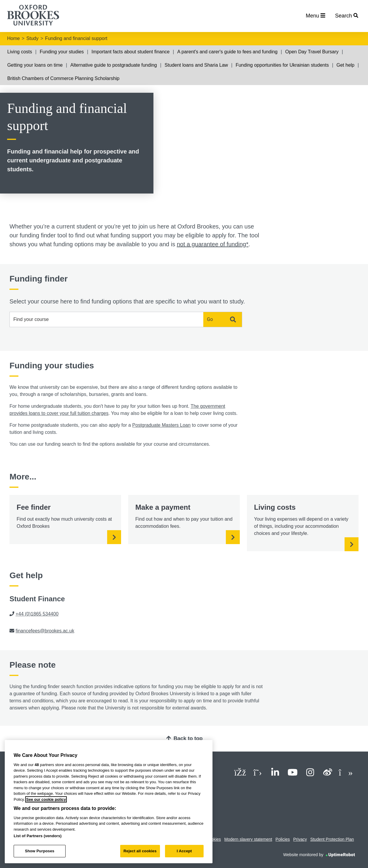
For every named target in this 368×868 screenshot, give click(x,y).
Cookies (214, 839)
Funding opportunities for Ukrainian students (282, 65)
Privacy (300, 839)
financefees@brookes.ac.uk (45, 631)
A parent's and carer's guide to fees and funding (227, 52)
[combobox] (107, 319)
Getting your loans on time (35, 65)
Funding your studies (62, 52)
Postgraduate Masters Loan (162, 425)
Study (32, 38)
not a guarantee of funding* (213, 244)
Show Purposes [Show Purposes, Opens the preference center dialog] (40, 851)
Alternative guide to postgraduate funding (114, 65)
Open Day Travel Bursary (312, 52)
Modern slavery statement (248, 839)
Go (221, 319)
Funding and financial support (76, 38)
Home (14, 38)
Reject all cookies (140, 851)
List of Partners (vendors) (38, 836)
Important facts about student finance (130, 52)
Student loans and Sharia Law (196, 65)
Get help (345, 65)
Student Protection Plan (332, 839)
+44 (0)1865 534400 (37, 614)
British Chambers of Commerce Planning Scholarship (63, 78)
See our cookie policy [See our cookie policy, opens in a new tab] (46, 799)
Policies (283, 839)
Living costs (20, 52)
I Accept (184, 851)
